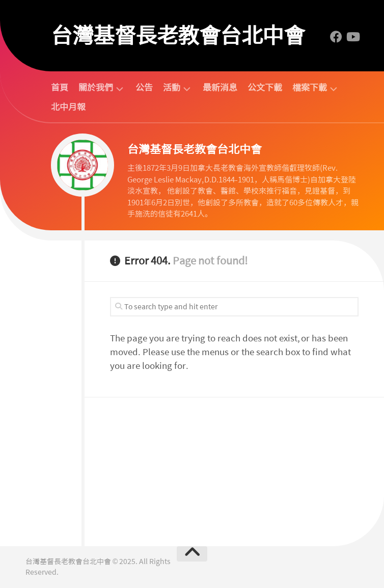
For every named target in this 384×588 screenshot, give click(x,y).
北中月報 (68, 107)
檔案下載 (310, 88)
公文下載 (265, 88)
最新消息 (220, 88)
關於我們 (96, 88)
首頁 (60, 88)
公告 (144, 88)
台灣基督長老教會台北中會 (178, 36)
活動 (172, 88)
